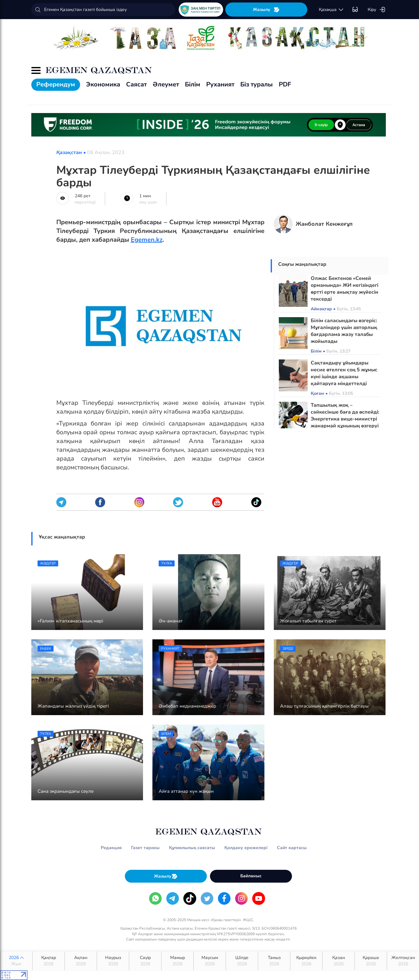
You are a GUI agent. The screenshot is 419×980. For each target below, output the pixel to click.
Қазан (339, 961)
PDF (285, 84)
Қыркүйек (306, 961)
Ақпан (81, 961)
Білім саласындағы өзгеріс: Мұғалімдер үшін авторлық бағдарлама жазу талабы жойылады (344, 331)
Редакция (111, 848)
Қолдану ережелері (246, 848)
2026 (16, 961)
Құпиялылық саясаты (192, 848)
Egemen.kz (147, 240)
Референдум (56, 84)
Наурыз (113, 961)
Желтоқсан (403, 961)
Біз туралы (257, 84)
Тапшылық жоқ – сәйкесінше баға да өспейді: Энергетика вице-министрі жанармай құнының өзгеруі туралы (345, 419)
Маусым (210, 961)
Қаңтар (49, 961)
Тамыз (274, 961)
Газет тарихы (145, 848)
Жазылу (266, 10)
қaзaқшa (331, 10)
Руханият (220, 84)
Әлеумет (166, 84)
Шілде (242, 961)
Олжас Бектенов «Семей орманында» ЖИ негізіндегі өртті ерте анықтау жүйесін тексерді (345, 289)
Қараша (371, 961)
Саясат (136, 84)
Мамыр (177, 961)
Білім (193, 84)
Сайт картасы (292, 848)
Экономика (103, 84)
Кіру (377, 10)
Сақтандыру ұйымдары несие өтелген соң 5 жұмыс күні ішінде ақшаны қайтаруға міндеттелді (344, 373)
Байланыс (251, 876)
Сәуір (145, 961)
